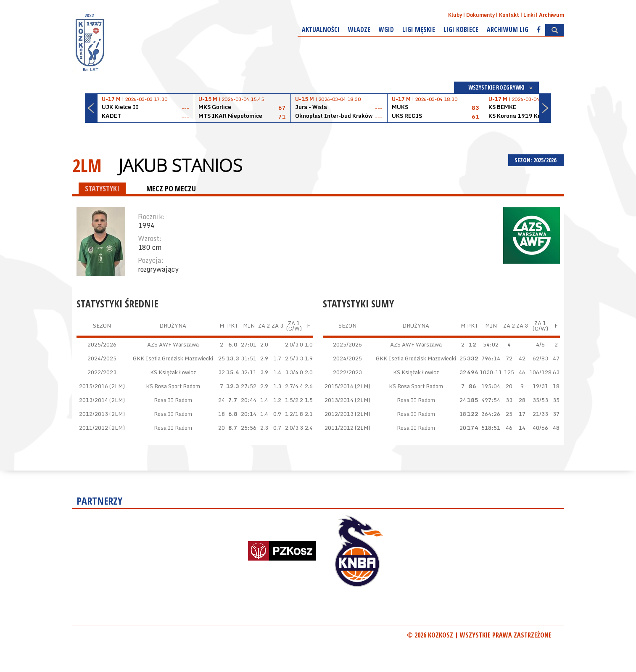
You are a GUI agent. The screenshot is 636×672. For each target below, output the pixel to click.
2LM (87, 165)
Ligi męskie (419, 29)
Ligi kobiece (461, 29)
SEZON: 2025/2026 (536, 160)
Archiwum (552, 15)
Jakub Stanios (180, 165)
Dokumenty (480, 15)
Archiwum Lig (508, 29)
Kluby (455, 15)
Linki (529, 15)
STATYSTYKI (102, 188)
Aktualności (321, 29)
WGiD (386, 29)
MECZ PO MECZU (171, 188)
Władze (359, 29)
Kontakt (509, 15)
